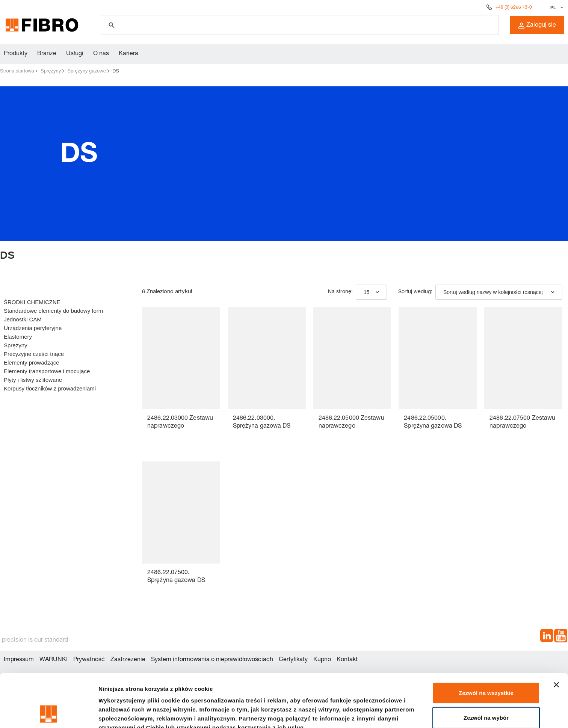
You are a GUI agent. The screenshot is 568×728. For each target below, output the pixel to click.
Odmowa (486, 692)
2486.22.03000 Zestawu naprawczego (180, 423)
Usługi (75, 54)
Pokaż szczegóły (121, 713)
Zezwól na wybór (486, 668)
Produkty (16, 54)
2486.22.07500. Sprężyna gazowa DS (176, 577)
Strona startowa (17, 71)
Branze (47, 54)
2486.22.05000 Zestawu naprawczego (351, 423)
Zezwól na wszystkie (486, 643)
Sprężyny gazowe (87, 71)
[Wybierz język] (556, 8)
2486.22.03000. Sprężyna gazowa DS (262, 423)
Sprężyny (51, 71)
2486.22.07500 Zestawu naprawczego (522, 423)
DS (116, 71)
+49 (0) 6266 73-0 (514, 8)
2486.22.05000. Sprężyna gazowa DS (433, 423)
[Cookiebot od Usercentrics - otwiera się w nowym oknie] (49, 713)
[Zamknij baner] (556, 635)
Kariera (128, 54)
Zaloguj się (537, 26)
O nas (101, 54)
